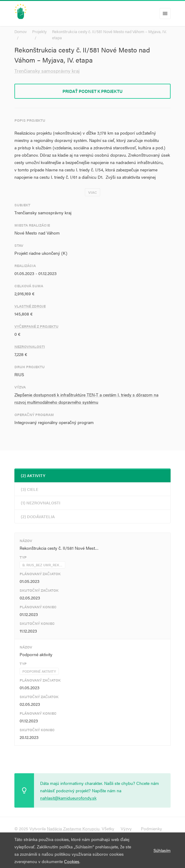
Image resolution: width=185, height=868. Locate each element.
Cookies (72, 861)
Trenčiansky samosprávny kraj (47, 71)
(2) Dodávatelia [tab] (38, 516)
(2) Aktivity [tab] (33, 475)
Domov (21, 31)
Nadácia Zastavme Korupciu (73, 828)
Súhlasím (162, 850)
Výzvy (126, 828)
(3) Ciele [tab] (30, 489)
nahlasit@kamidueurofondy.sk (68, 798)
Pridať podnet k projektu (92, 91)
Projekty (39, 31)
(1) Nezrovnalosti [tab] (41, 503)
